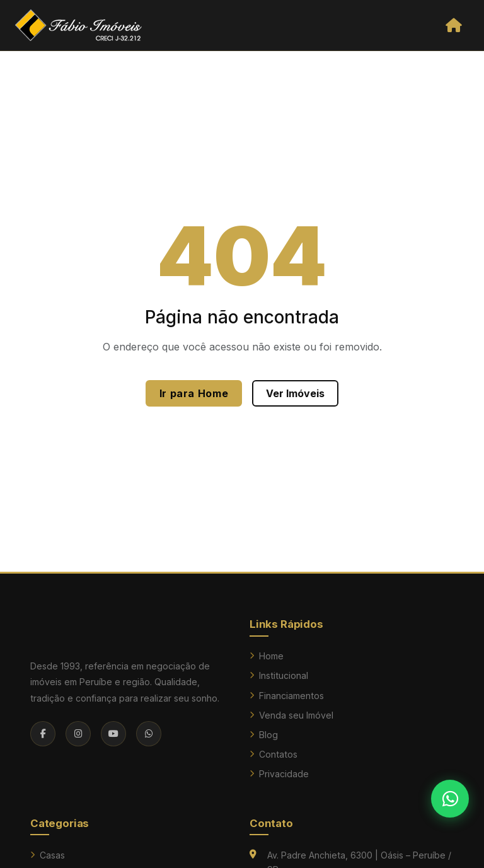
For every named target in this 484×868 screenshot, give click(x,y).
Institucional (279, 675)
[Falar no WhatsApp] (450, 799)
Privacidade (279, 774)
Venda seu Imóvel (291, 715)
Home (267, 656)
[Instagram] (78, 734)
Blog (264, 735)
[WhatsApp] (149, 734)
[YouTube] (113, 734)
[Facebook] (43, 734)
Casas (48, 855)
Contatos (274, 754)
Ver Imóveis (295, 393)
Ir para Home (194, 393)
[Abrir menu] (453, 25)
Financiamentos (287, 696)
